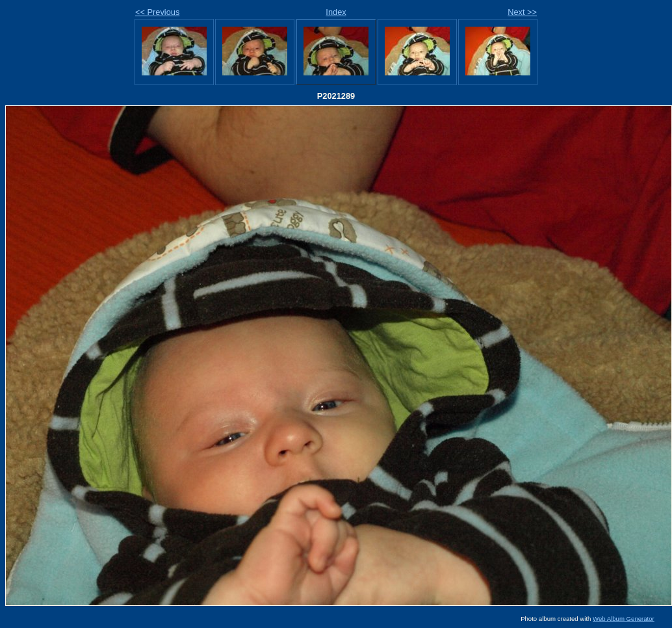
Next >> (522, 12)
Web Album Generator (624, 619)
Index (336, 12)
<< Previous (157, 12)
